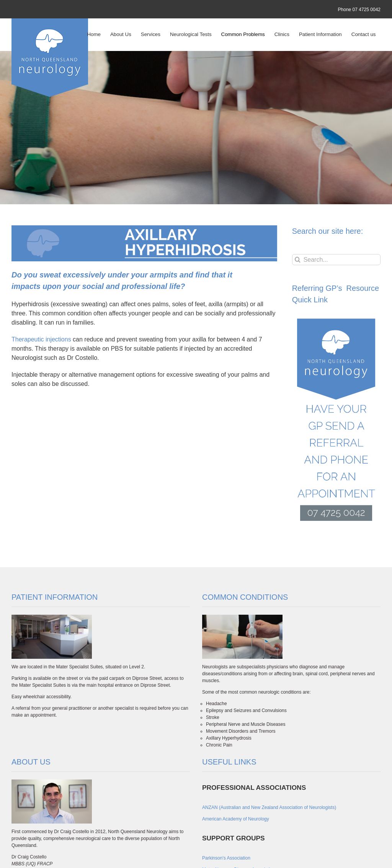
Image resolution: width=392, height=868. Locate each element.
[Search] (298, 260)
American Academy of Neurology (236, 819)
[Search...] (336, 260)
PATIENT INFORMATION (55, 597)
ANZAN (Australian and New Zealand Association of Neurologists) (269, 807)
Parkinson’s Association (226, 858)
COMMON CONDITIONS (245, 597)
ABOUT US (31, 762)
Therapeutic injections (41, 339)
